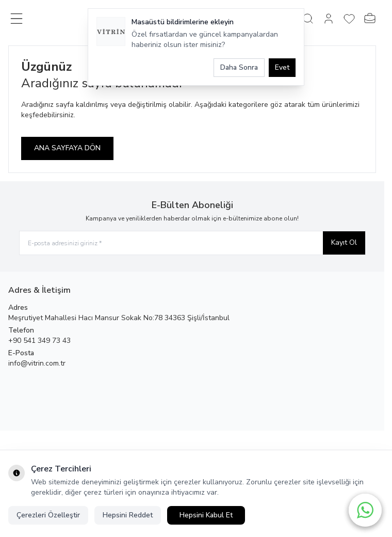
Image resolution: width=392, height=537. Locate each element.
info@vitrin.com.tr (37, 363)
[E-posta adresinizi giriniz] (192, 243)
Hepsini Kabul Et (206, 515)
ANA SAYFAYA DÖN (67, 148)
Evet (282, 67)
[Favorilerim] (349, 19)
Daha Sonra (239, 67)
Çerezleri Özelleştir (48, 515)
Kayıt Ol (344, 242)
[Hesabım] (329, 19)
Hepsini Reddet (128, 515)
